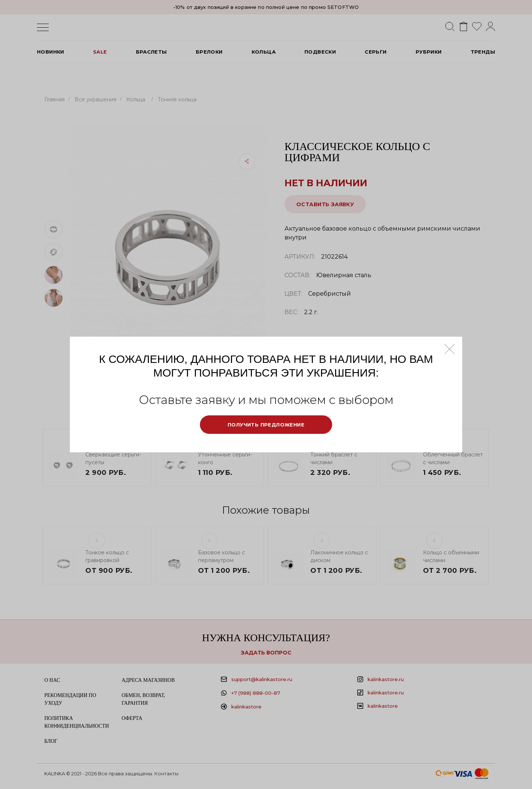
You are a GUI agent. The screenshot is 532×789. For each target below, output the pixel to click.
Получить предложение (266, 425)
